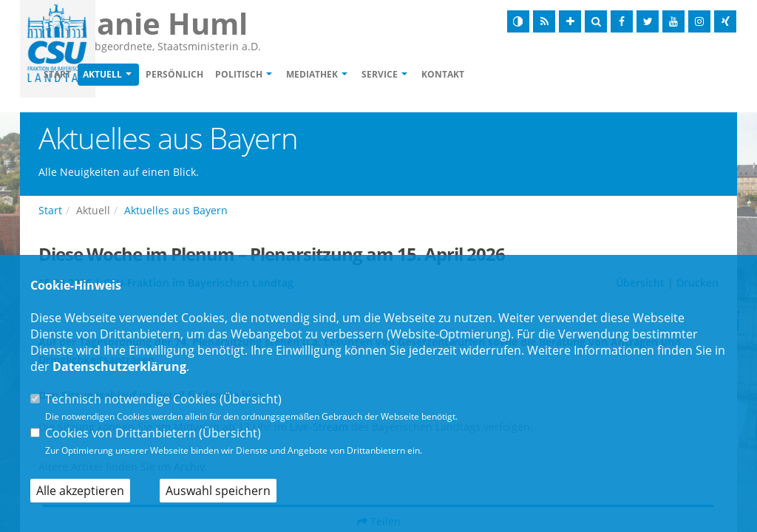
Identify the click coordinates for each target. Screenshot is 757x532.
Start (142, 75)
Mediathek (397, 75)
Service (465, 75)
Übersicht (251, 399)
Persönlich (259, 75)
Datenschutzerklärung (119, 366)
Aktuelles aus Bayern (176, 212)
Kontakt (528, 75)
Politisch (324, 75)
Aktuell (187, 75)
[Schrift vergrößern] (570, 21)
